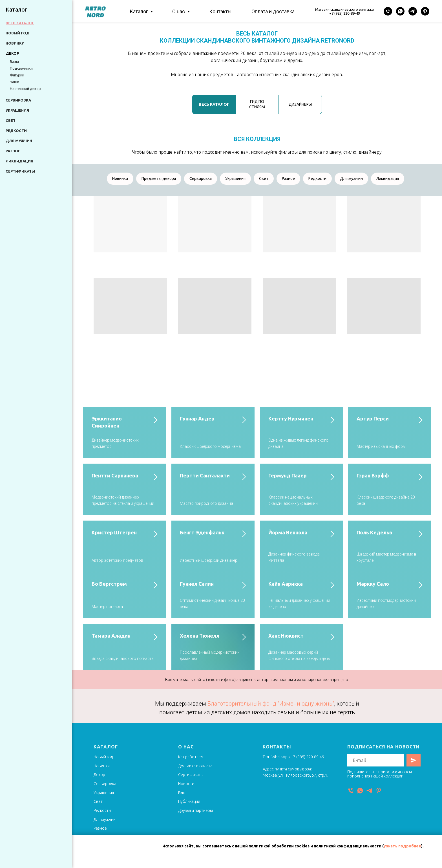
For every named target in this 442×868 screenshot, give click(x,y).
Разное (13, 151)
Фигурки (17, 75)
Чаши (15, 82)
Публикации (189, 801)
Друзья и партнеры (195, 810)
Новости (186, 784)
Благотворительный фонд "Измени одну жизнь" (271, 704)
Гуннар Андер (197, 418)
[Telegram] (413, 11)
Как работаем (191, 757)
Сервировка (18, 100)
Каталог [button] (139, 11)
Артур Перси (373, 418)
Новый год (18, 33)
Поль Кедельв (374, 532)
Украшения (17, 110)
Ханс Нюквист (286, 636)
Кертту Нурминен (291, 418)
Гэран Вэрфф (373, 475)
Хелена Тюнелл (200, 636)
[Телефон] (388, 11)
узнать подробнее (402, 846)
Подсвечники (21, 68)
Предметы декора (159, 179)
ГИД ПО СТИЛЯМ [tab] (257, 104)
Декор (99, 775)
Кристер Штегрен (114, 532)
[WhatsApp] (400, 11)
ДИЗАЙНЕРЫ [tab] (300, 104)
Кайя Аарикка (286, 584)
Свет (11, 120)
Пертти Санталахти (205, 475)
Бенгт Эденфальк (202, 532)
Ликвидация (19, 161)
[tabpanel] (257, 143)
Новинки (15, 43)
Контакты (220, 11)
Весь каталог (20, 23)
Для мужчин (19, 141)
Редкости (16, 131)
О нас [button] (179, 11)
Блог (183, 793)
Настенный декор (25, 89)
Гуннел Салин (197, 584)
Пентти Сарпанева (115, 475)
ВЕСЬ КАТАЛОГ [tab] (214, 104)
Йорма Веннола (288, 532)
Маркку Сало (373, 584)
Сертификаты (20, 171)
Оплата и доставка (273, 11)
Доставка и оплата (195, 766)
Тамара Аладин (111, 636)
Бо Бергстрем (109, 584)
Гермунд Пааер (288, 475)
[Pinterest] (425, 11)
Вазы (14, 61)
